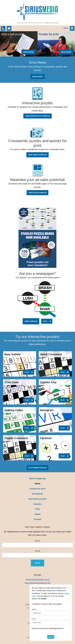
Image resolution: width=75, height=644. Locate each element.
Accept (51, 637)
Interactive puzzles (37, 499)
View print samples (37, 155)
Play (45, 321)
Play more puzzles (37, 468)
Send (37, 563)
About (37, 514)
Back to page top (38, 478)
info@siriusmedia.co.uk (37, 580)
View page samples (37, 193)
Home (37, 484)
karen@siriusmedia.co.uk (37, 583)
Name (37, 541)
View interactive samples (37, 116)
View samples (31, 321)
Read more (28, 52)
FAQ (38, 509)
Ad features (37, 494)
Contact (37, 519)
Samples (37, 504)
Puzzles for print (38, 489)
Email (37, 551)
